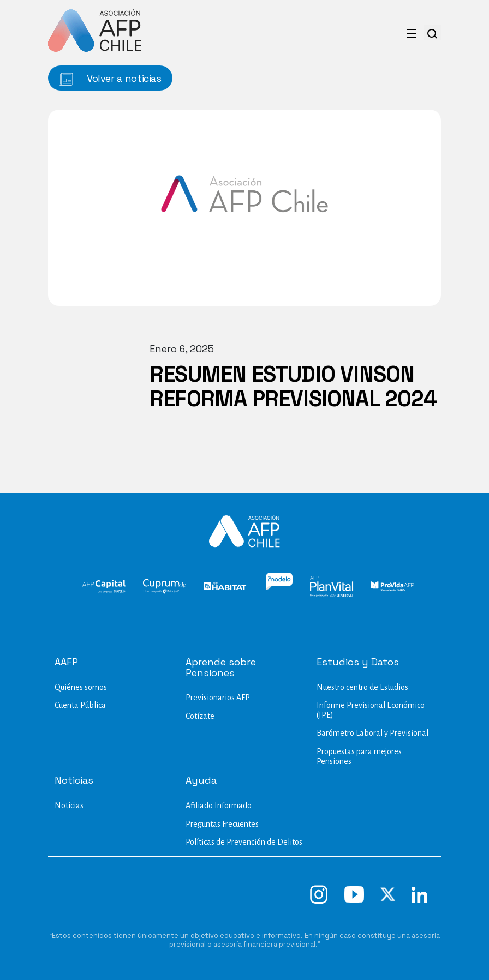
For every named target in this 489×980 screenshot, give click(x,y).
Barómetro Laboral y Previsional (372, 733)
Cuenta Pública (80, 705)
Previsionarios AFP (218, 698)
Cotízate (200, 716)
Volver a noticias (110, 79)
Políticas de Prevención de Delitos (244, 842)
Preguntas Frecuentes (222, 824)
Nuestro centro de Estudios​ (362, 687)
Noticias (69, 805)
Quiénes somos (81, 687)
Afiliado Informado (219, 805)
